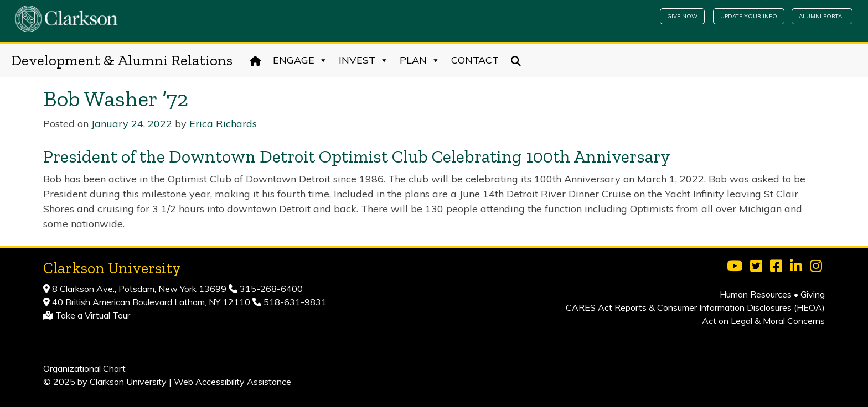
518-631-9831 (294, 302)
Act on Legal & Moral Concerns (763, 321)
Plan (420, 60)
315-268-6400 (270, 289)
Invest (364, 60)
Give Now (682, 16)
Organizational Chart (84, 368)
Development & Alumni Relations (122, 60)
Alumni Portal (822, 16)
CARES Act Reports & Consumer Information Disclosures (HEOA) (695, 307)
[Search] (516, 60)
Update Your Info (749, 16)
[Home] (255, 60)
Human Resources (756, 294)
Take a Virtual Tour (93, 315)
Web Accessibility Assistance (232, 382)
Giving (813, 294)
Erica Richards (223, 124)
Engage (300, 60)
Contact (475, 60)
